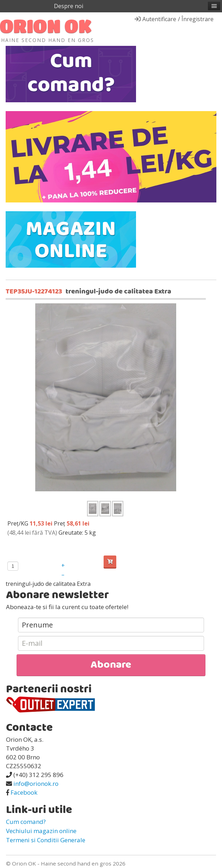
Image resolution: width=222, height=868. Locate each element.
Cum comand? (26, 822)
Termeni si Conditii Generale (46, 840)
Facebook (24, 792)
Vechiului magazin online (41, 831)
